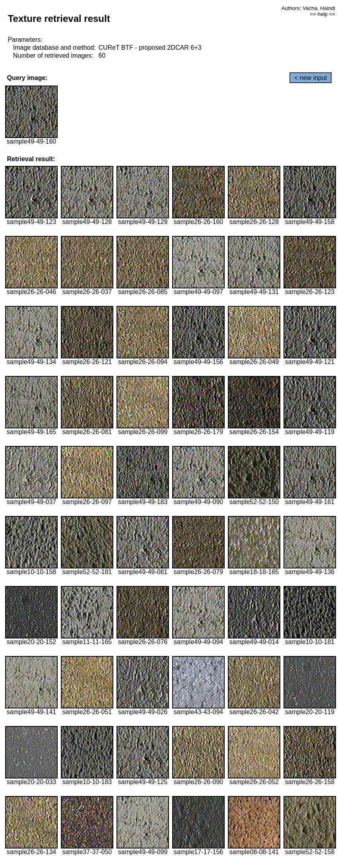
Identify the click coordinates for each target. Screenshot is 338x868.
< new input (311, 78)
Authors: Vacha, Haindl (308, 8)
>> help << (322, 14)
